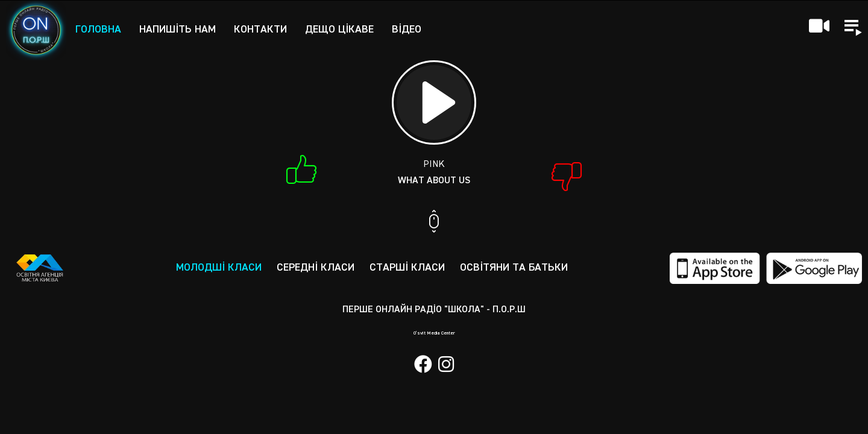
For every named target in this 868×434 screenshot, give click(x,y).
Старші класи (407, 268)
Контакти (260, 30)
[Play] (434, 102)
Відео (407, 30)
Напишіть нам (178, 30)
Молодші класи (219, 268)
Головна (98, 30)
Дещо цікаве (339, 30)
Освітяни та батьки (514, 268)
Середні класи (316, 268)
